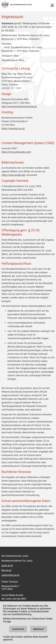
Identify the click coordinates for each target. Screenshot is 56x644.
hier (9, 621)
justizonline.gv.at (10, 575)
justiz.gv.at (7, 566)
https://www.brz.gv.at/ (13, 128)
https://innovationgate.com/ (16, 152)
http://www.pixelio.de (13, 175)
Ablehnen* (39, 629)
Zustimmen (18, 629)
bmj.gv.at (6, 570)
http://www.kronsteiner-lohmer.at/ (19, 106)
